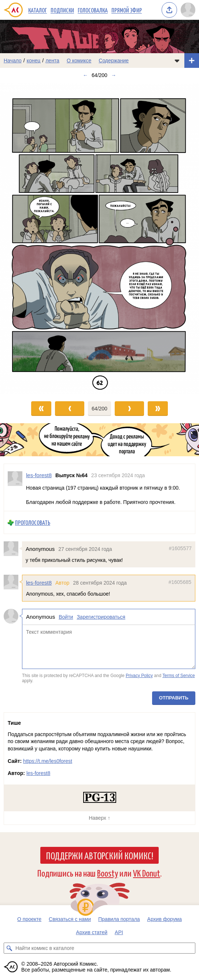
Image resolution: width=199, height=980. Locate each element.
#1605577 (180, 548)
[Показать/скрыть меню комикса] (177, 61)
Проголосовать (33, 522)
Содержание (114, 61)
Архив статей (92, 932)
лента (52, 61)
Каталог (38, 10)
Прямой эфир (127, 10)
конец (34, 61)
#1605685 (180, 582)
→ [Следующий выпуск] (114, 75)
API (119, 932)
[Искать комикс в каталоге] (9, 948)
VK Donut (147, 873)
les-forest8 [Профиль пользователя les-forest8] (39, 475)
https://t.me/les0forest (48, 761)
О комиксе (79, 61)
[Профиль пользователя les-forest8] (15, 487)
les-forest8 (39, 583)
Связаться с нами (70, 919)
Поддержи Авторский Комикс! (99, 855)
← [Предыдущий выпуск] (85, 75)
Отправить (174, 698)
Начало (13, 61)
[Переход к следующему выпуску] (99, 238)
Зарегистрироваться (101, 617)
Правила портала (119, 919)
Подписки (62, 10)
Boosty (108, 873)
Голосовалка (93, 10)
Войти (66, 617)
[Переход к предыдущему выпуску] (25, 238)
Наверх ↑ (99, 818)
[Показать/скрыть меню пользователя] (188, 10)
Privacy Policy (139, 675)
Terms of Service (179, 675)
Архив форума (165, 919)
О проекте (29, 919)
